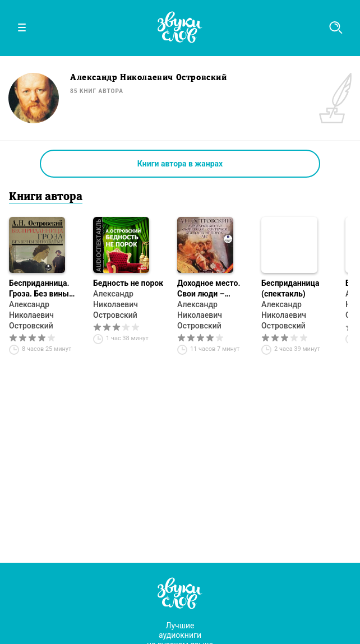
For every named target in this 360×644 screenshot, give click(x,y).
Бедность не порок (128, 283)
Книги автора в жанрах (180, 164)
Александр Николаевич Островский (31, 315)
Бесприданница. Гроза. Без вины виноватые (39, 289)
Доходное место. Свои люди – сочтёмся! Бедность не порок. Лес (213, 289)
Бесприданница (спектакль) (290, 288)
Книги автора (46, 197)
